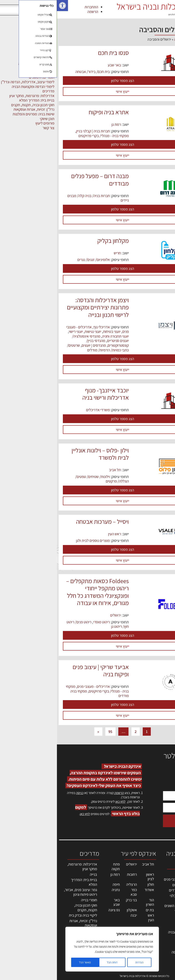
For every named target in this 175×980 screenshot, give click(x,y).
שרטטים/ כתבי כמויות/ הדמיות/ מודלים (41, 348)
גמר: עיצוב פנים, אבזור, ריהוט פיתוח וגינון (24, 892)
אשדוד (92, 890)
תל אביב (58, 470)
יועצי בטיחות (55, 331)
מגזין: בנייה (162, 942)
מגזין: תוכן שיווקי (159, 947)
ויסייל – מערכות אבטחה (45, 521)
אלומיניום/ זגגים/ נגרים (37, 260)
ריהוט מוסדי (44, 622)
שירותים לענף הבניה (125, 932)
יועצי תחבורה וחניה (59, 336)
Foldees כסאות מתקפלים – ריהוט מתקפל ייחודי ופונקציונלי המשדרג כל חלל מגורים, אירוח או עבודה (41, 592)
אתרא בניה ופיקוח (52, 112)
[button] (6, 6)
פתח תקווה (59, 866)
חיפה (59, 884)
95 (54, 732)
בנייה (37, 874)
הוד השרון (93, 902)
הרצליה (75, 884)
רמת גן (59, 124)
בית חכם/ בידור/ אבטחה (36, 72)
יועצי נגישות (36, 331)
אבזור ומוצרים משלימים (130, 940)
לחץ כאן (63, 802)
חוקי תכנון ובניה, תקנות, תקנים (29, 908)
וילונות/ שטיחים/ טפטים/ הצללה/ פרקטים (45, 479)
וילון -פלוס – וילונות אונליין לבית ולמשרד (43, 454)
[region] (55, 949)
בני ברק (75, 900)
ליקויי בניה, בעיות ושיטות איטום (161, 896)
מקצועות (133, 874)
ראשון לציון (93, 877)
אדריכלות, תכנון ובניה (159, 876)
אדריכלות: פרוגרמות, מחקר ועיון (25, 866)
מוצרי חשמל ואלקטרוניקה (131, 924)
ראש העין (58, 534)
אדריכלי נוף (45, 327)
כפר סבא (77, 892)
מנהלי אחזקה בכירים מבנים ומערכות (161, 910)
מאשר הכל (28, 962)
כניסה (23, 793)
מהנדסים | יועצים (37, 345)
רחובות (75, 874)
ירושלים (59, 615)
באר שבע (57, 65)
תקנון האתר (162, 951)
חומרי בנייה (32, 900)
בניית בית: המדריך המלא (27, 882)
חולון (94, 884)
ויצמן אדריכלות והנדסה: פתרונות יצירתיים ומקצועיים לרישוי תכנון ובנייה (41, 307)
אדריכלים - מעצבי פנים (37, 686)
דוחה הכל (55, 962)
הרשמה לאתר (161, 924)
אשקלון (75, 910)
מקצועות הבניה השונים (124, 906)
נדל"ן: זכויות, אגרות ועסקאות (26, 923)
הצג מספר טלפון (66, 81)
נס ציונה (57, 910)
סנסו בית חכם (57, 53)
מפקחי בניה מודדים (126, 890)
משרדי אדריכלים (41, 410)
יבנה (77, 915)
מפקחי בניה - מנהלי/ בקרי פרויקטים (47, 136)
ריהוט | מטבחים (129, 916)
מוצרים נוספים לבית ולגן (36, 540)
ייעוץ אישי (66, 91)
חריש (60, 253)
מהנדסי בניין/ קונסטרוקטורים (51, 343)
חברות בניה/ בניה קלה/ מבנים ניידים (41, 198)
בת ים (93, 910)
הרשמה (36, 12)
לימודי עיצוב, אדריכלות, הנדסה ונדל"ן (127, 952)
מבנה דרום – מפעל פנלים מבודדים (43, 180)
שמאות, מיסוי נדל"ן (161, 885)
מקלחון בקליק (56, 241)
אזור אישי (164, 919)
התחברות (34, 7)
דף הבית (123, 39)
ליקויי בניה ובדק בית (26, 915)
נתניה (59, 890)
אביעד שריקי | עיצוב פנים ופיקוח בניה (44, 670)
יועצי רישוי (19, 331)
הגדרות (82, 962)
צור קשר (164, 933)
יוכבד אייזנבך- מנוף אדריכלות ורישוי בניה (49, 394)
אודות (166, 938)
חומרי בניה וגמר (129, 911)
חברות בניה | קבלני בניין (36, 131)
